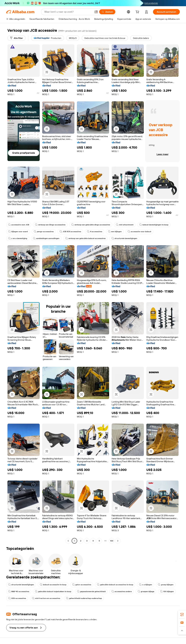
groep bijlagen (166, 585)
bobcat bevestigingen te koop (154, 225)
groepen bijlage (146, 591)
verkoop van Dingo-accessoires (50, 225)
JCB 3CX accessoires (70, 232)
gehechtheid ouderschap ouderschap (84, 598)
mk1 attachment (125, 225)
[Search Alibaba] (68, 12)
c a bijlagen (146, 585)
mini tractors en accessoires (46, 598)
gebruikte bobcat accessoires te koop (115, 585)
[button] (96, 12)
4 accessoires (95, 232)
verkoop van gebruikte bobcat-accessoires (85, 238)
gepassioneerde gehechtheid (91, 591)
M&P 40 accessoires (19, 591)
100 (112, 541)
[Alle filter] (16, 38)
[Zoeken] (107, 12)
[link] (182, 614)
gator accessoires (82, 585)
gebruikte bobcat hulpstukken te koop (53, 591)
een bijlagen (115, 232)
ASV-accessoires (17, 598)
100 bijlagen (167, 591)
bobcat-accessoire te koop (53, 585)
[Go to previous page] (68, 541)
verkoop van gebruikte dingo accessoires (91, 225)
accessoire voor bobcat (139, 232)
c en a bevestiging (18, 238)
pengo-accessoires (44, 232)
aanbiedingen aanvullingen (46, 238)
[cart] (138, 12)
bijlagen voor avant (18, 232)
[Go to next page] (118, 541)
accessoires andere (122, 591)
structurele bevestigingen (124, 238)
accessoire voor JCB (19, 225)
